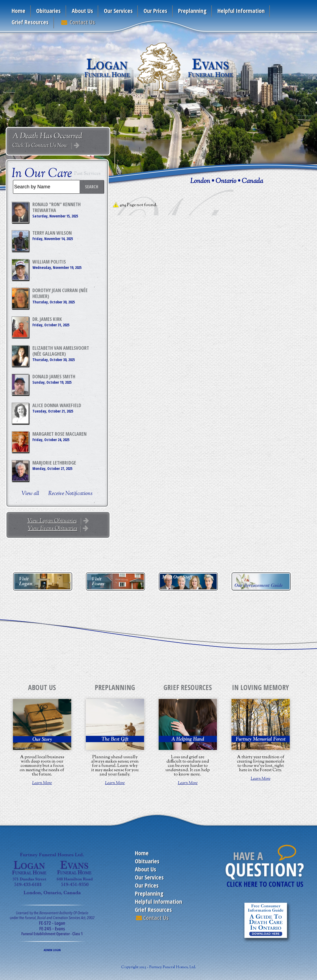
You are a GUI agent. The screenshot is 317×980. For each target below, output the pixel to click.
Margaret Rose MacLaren (59, 434)
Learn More (42, 783)
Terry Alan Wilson (52, 233)
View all (30, 494)
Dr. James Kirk (47, 319)
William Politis (49, 262)
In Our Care (42, 174)
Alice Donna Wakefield (57, 405)
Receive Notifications (70, 494)
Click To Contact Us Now (40, 146)
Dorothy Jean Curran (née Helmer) (60, 293)
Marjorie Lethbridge (54, 463)
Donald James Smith (54, 376)
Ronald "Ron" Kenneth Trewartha (57, 207)
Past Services (87, 174)
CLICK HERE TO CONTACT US (265, 884)
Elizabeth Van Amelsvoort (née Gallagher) (61, 351)
